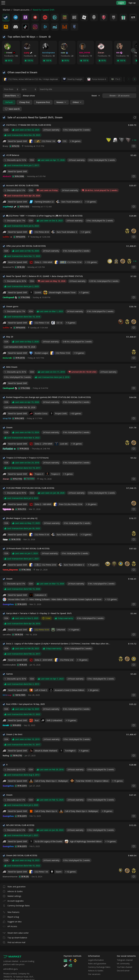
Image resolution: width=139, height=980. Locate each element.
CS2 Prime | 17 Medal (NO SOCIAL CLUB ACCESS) (29, 125)
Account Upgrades (13, 900)
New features (11, 912)
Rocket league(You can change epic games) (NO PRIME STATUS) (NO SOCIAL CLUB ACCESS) (48, 397)
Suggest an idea (12, 921)
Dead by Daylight (73, 79)
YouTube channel (124, 967)
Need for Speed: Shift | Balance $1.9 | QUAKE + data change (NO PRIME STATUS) (44, 276)
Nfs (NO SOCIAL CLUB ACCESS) (20, 825)
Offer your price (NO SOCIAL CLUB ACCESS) (26, 246)
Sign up (132, 3)
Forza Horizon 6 (97, 79)
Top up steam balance (15, 937)
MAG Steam (12, 367)
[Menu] (3, 3)
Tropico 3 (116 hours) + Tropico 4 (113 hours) (27, 458)
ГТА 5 (118, 79)
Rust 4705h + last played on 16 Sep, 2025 (25, 704)
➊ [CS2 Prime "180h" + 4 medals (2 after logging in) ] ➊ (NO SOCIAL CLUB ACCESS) (44, 216)
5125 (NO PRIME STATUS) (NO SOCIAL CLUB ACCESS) (30, 488)
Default (9, 102)
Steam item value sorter (16, 932)
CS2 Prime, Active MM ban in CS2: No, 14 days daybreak (31, 79)
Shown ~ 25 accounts (119, 96)
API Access (10, 926)
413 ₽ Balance (13, 155)
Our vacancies (94, 974)
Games (10, 674)
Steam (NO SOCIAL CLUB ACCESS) (22, 855)
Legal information (96, 960)
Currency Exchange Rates (16, 905)
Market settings (12, 896)
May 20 (10, 337)
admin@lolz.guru (11, 969)
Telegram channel (125, 960)
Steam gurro (12, 306)
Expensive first (43, 102)
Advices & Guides (13, 891)
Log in (121, 3)
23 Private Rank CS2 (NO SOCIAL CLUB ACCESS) (28, 549)
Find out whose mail (14, 942)
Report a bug (11, 916)
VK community (123, 964)
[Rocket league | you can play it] (22, 518)
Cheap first (25, 102)
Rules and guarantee (14, 886)
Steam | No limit (14, 734)
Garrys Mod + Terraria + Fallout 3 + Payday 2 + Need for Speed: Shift (39, 613)
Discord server (123, 971)
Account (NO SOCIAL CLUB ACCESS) (22, 185)
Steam (9, 428)
